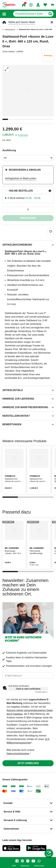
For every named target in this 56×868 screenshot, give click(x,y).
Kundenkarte (23, 135)
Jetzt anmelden (28, 763)
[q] (30, 14)
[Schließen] (52, 22)
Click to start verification (28, 689)
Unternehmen (11, 829)
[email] (28, 676)
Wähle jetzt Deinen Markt (22, 22)
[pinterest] (22, 861)
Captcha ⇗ (42, 692)
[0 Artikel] (28, 210)
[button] (4, 14)
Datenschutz (39, 866)
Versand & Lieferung (15, 820)
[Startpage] (9, 5)
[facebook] (17, 861)
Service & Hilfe (12, 812)
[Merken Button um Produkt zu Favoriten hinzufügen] (51, 231)
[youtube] (33, 861)
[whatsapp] (39, 861)
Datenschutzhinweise (18, 754)
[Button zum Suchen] (50, 14)
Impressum (25, 866)
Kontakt (8, 803)
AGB (14, 866)
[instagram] (28, 861)
